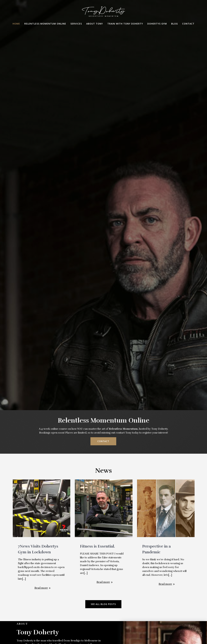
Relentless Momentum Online (45, 24)
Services (76, 24)
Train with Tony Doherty (125, 24)
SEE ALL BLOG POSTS (103, 340)
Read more (41, 323)
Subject (103, 578)
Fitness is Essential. (97, 282)
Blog (175, 24)
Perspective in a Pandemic (156, 285)
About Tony (95, 24)
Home (16, 24)
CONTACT (103, 177)
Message (103, 604)
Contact (188, 24)
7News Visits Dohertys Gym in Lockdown (38, 285)
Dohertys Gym (157, 24)
